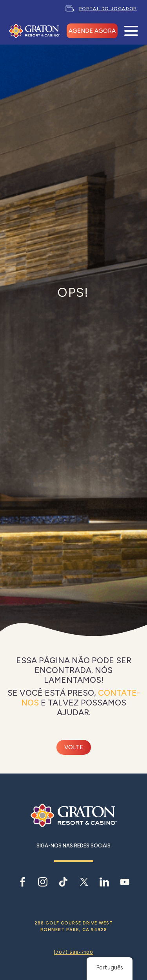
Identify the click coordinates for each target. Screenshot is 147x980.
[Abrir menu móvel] (131, 31)
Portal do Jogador (108, 9)
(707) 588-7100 (73, 952)
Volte (74, 747)
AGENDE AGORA (92, 31)
